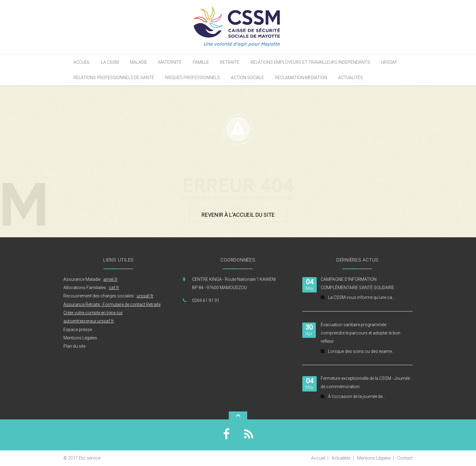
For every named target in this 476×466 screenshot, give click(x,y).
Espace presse (78, 330)
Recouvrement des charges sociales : (108, 296)
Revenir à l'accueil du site (238, 215)
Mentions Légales (80, 338)
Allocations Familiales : (91, 288)
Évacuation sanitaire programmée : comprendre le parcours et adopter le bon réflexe (361, 333)
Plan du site (74, 346)
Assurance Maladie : (91, 279)
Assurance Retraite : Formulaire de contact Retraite (112, 304)
